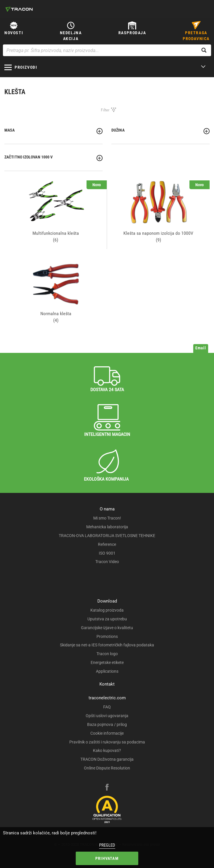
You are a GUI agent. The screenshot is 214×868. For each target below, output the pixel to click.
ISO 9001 (107, 553)
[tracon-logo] (19, 9)
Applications (107, 671)
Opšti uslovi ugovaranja (107, 716)
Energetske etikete (107, 662)
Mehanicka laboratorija (107, 527)
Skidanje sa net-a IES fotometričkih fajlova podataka (107, 645)
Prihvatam (107, 858)
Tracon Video (107, 562)
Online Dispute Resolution (107, 768)
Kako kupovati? (107, 750)
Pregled (107, 845)
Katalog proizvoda (107, 610)
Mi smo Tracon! (107, 518)
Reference (107, 544)
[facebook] (107, 788)
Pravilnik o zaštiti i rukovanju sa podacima (107, 742)
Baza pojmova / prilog (107, 724)
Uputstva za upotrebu (107, 619)
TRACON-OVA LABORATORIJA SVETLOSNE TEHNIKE (107, 536)
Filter (105, 110)
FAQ (107, 707)
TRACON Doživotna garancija (107, 759)
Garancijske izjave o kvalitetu (107, 628)
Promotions (107, 636)
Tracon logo (107, 654)
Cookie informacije (107, 733)
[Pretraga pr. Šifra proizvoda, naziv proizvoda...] (107, 50)
